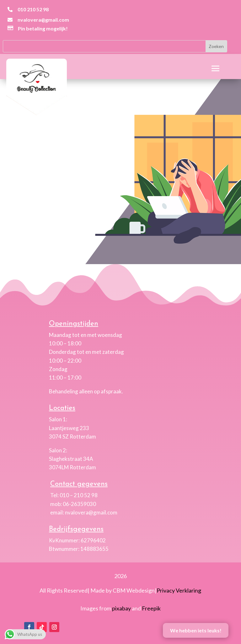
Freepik (151, 608)
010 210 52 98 (33, 9)
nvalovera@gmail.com (43, 20)
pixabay (121, 608)
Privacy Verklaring (179, 590)
